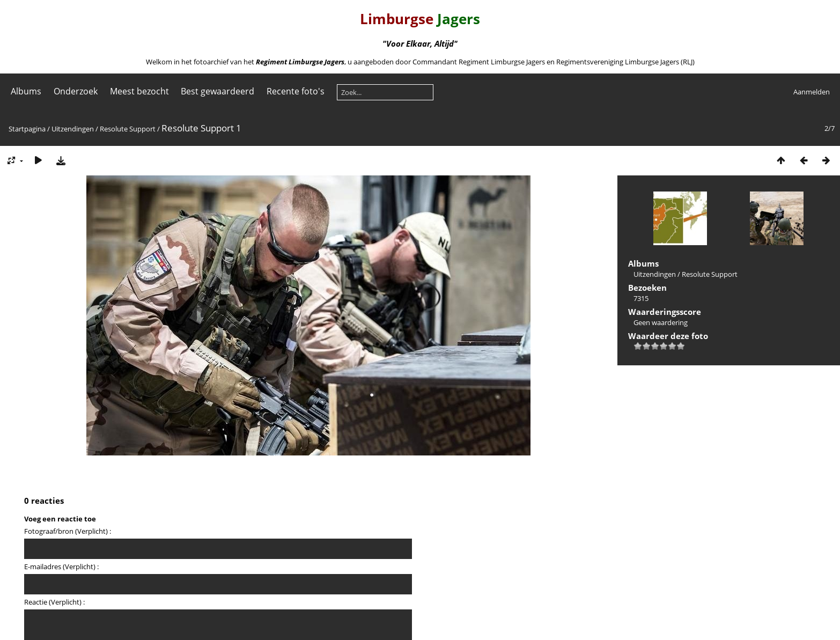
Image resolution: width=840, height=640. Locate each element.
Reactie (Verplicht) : (54, 602)
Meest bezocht (139, 91)
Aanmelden (812, 92)
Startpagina (27, 129)
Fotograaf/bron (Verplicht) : (68, 531)
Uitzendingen (73, 129)
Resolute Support (128, 129)
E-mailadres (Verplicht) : (61, 567)
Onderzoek (76, 91)
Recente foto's (296, 91)
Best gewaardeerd (218, 91)
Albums (26, 91)
